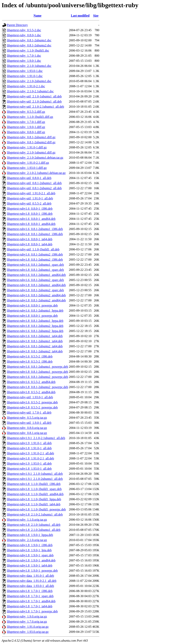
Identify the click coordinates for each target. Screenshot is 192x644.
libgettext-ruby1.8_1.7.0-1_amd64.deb (31, 601)
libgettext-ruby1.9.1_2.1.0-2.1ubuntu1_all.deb (36, 438)
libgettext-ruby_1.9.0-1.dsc (24, 61)
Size (96, 16)
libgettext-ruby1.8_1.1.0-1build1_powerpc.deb (36, 509)
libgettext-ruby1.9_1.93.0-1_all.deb (29, 463)
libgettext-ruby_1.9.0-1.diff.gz (26, 127)
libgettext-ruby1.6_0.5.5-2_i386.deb (30, 356)
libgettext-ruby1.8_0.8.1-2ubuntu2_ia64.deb (35, 351)
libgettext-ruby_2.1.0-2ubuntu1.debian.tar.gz (35, 158)
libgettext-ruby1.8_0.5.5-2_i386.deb (30, 362)
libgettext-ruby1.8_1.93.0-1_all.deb (29, 469)
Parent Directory (17, 25)
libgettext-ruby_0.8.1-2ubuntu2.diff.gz (31, 142)
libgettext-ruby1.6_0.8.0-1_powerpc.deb (32, 305)
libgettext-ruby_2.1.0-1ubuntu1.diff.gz (31, 152)
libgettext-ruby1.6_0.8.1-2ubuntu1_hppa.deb (35, 311)
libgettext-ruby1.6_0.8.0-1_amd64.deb (31, 219)
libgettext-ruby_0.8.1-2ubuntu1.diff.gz (31, 137)
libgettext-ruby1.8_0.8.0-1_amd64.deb (31, 224)
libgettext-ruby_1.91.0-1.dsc (25, 76)
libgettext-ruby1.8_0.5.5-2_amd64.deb (31, 392)
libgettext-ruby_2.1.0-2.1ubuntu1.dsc (30, 91)
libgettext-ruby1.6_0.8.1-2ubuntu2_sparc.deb (35, 280)
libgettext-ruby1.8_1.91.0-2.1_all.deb (30, 458)
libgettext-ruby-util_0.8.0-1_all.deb (29, 178)
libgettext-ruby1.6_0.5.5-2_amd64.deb (31, 382)
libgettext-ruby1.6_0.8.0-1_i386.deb (30, 209)
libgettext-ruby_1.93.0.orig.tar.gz (28, 632)
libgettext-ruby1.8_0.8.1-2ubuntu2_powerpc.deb (37, 387)
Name (38, 16)
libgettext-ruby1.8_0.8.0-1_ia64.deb (30, 244)
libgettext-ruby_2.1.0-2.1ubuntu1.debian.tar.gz (36, 173)
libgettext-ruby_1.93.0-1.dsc (25, 71)
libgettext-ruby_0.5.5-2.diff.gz (26, 112)
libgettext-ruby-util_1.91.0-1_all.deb (30, 198)
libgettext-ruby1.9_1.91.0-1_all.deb (29, 443)
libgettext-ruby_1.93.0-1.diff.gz (27, 168)
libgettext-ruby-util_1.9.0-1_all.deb (29, 423)
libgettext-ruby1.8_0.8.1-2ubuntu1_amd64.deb (36, 285)
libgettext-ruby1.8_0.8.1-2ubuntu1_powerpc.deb (37, 372)
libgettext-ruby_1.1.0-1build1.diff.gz (30, 117)
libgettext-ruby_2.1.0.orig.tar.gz (27, 540)
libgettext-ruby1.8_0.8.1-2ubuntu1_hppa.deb (35, 321)
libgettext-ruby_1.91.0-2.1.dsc (26, 86)
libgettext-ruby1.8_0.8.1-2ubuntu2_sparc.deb (35, 290)
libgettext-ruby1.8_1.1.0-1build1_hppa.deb (34, 499)
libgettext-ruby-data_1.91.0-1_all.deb (30, 576)
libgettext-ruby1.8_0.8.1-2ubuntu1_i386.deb (35, 234)
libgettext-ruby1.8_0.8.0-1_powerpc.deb (32, 316)
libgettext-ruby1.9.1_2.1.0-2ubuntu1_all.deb (35, 479)
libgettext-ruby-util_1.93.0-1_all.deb (30, 397)
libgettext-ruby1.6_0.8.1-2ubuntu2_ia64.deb (35, 346)
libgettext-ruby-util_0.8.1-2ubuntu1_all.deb (34, 183)
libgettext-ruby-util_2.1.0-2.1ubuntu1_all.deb (36, 107)
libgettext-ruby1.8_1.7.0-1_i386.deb (30, 591)
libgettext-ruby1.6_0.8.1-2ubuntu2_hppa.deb (35, 331)
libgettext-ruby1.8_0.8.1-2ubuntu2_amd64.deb (36, 300)
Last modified (80, 16)
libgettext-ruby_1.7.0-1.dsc (24, 56)
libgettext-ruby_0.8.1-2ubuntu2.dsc (29, 45)
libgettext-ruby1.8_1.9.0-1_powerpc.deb (32, 571)
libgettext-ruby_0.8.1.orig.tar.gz (27, 433)
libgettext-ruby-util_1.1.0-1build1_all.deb (33, 249)
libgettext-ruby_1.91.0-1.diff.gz (27, 147)
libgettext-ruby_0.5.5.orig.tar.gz (27, 418)
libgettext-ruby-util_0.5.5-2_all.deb (29, 203)
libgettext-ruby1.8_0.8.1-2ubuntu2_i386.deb (35, 260)
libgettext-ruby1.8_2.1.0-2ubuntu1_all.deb (34, 530)
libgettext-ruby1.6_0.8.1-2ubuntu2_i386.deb (35, 254)
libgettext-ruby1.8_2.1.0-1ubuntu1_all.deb (34, 525)
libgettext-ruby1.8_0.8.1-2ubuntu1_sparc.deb (35, 270)
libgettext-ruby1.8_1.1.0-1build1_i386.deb (34, 484)
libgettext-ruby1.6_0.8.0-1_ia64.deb (30, 239)
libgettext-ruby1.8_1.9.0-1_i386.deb (30, 545)
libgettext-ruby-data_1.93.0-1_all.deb (30, 586)
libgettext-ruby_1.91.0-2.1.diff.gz (28, 163)
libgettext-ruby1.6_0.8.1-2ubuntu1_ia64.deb (35, 336)
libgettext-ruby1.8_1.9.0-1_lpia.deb (29, 550)
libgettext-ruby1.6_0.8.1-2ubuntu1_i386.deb (35, 229)
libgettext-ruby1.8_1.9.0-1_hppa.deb (30, 535)
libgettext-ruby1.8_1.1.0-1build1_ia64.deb (34, 504)
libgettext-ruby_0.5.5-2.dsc (24, 30)
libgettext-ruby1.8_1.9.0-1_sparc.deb (30, 555)
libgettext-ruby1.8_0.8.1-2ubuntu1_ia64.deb (35, 341)
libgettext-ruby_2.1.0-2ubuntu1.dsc (29, 81)
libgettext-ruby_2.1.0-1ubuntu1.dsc (29, 66)
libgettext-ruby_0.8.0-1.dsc (24, 35)
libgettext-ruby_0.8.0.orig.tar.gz (27, 428)
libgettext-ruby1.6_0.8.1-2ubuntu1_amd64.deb (36, 275)
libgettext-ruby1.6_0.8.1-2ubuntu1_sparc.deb (35, 265)
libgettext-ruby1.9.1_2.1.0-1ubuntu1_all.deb (35, 474)
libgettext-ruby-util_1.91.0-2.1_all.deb (31, 193)
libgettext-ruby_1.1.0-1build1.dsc (28, 50)
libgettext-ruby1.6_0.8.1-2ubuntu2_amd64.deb (36, 295)
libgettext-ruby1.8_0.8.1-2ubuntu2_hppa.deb (35, 326)
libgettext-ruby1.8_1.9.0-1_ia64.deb (30, 565)
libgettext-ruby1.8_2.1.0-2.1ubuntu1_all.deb (35, 514)
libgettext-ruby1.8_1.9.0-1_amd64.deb (31, 560)
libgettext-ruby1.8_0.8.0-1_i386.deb (30, 214)
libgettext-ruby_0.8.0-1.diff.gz (26, 132)
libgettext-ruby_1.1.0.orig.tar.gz (27, 520)
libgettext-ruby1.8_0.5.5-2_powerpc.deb (32, 407)
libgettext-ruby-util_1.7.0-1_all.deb (29, 413)
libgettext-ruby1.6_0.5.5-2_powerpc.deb (32, 402)
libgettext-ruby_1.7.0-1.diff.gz (26, 122)
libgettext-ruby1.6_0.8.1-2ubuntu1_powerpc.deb (37, 367)
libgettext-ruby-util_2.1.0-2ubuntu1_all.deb (34, 101)
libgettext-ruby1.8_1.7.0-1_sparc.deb (30, 596)
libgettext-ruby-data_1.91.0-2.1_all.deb (32, 581)
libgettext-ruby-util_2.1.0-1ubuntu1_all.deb (34, 96)
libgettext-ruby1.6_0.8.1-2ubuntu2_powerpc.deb (37, 377)
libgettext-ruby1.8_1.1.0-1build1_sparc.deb (34, 489)
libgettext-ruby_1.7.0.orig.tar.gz (27, 622)
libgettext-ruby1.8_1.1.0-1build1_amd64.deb (35, 494)
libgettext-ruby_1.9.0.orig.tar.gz (27, 616)
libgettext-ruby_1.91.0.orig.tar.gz (28, 627)
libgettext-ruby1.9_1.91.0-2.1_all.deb (30, 453)
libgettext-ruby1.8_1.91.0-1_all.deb (29, 448)
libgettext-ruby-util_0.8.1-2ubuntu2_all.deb (34, 188)
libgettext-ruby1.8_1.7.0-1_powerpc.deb (32, 611)
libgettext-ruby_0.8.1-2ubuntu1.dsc (29, 40)
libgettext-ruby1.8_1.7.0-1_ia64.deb (30, 606)
